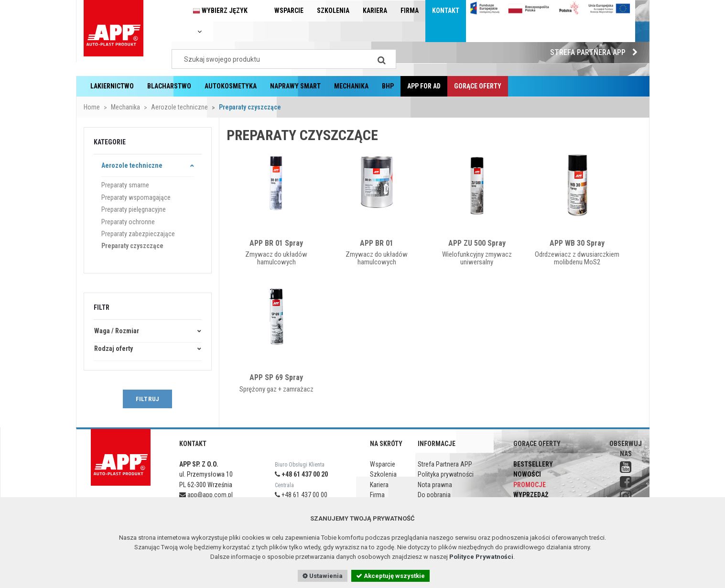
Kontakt (446, 11)
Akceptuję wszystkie (390, 576)
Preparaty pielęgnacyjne (134, 209)
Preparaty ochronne (128, 222)
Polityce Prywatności (481, 557)
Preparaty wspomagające (136, 197)
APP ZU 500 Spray (477, 243)
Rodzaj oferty (114, 349)
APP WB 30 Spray (577, 243)
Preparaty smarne (125, 185)
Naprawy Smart (295, 86)
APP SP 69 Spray (276, 377)
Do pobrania (434, 495)
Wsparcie (289, 11)
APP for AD (424, 86)
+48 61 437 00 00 (301, 495)
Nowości (527, 474)
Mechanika (351, 86)
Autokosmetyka (231, 86)
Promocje (530, 485)
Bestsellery (533, 464)
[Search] (382, 59)
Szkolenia (333, 11)
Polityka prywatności (446, 474)
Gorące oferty (478, 86)
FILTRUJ (147, 399)
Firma (410, 11)
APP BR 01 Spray (276, 243)
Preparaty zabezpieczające (138, 234)
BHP (388, 86)
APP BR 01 (377, 243)
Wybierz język (220, 21)
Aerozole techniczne (179, 107)
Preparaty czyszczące (132, 246)
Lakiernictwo (112, 86)
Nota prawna (435, 485)
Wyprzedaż (531, 495)
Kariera (375, 11)
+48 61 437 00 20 (301, 474)
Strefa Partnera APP (596, 52)
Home (92, 107)
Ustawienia (323, 576)
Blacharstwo (169, 86)
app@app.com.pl (206, 495)
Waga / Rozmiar (117, 331)
